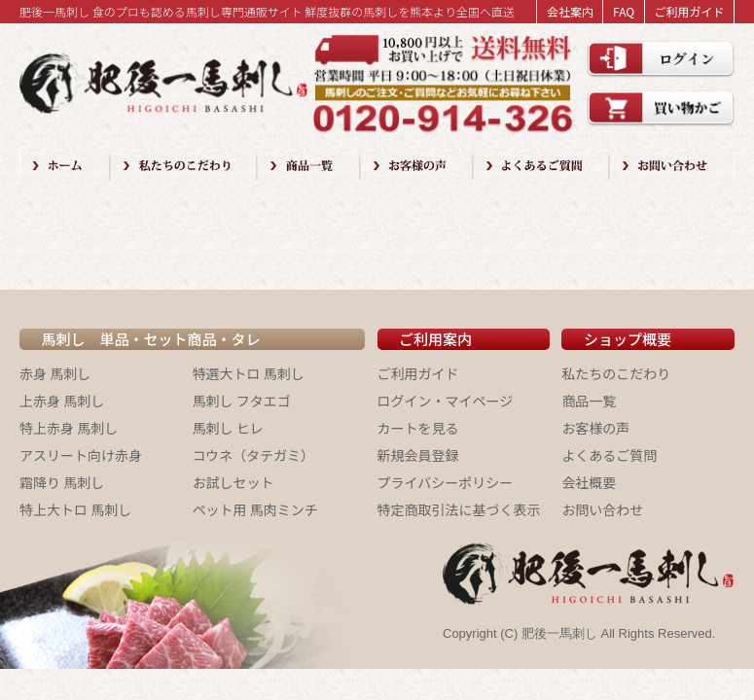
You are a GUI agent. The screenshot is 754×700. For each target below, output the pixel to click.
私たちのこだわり (616, 373)
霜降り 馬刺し (62, 482)
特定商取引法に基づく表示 (459, 509)
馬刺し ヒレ (228, 428)
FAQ (624, 11)
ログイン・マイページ (446, 401)
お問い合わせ (602, 509)
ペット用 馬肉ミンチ (255, 509)
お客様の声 (595, 428)
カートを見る (418, 428)
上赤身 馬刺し (62, 401)
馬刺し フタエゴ (242, 401)
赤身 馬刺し (55, 373)
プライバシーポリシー (446, 482)
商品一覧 (589, 401)
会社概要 (589, 482)
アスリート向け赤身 (81, 455)
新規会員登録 (418, 455)
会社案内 (570, 11)
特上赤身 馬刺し (69, 428)
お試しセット (233, 482)
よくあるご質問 (609, 455)
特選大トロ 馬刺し (249, 373)
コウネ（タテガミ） (253, 455)
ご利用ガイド (689, 11)
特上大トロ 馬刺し (75, 509)
